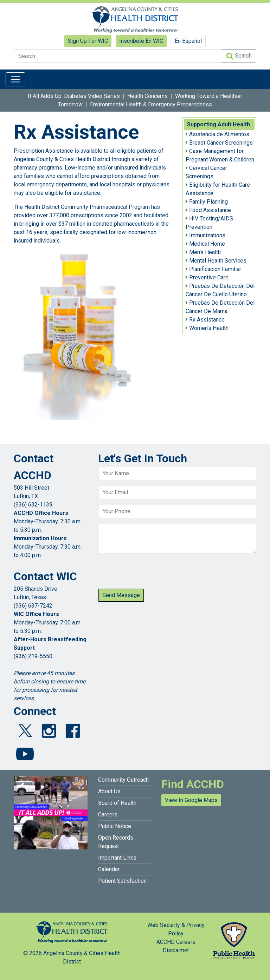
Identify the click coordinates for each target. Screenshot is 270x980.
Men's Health (205, 252)
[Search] (118, 56)
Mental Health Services (218, 261)
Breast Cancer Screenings (221, 143)
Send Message (121, 595)
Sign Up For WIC (88, 41)
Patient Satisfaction (122, 881)
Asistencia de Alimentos (219, 134)
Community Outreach (123, 780)
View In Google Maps (191, 800)
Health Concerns (147, 96)
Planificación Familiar (215, 269)
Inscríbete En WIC (141, 41)
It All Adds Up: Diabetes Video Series (74, 96)
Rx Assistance (207, 320)
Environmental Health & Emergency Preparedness (151, 104)
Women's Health (209, 328)
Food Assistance (210, 210)
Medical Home (207, 244)
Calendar (109, 869)
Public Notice (115, 826)
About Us (109, 791)
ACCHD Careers (176, 942)
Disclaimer (176, 950)
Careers (108, 815)
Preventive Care (209, 277)
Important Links (117, 858)
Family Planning (208, 202)
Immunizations (207, 235)
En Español (188, 41)
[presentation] (152, 573)
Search (239, 56)
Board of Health (117, 803)
